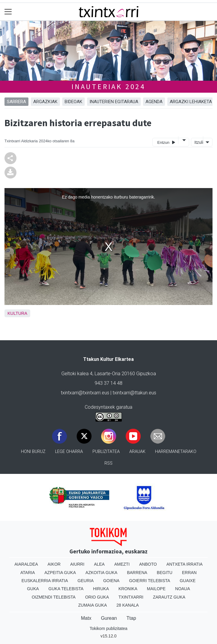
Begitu (165, 573)
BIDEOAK (73, 102)
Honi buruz (33, 452)
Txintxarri (131, 597)
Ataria (28, 573)
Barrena (137, 573)
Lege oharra (69, 452)
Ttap (131, 618)
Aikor (54, 564)
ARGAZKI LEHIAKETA (191, 102)
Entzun (166, 142)
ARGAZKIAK (45, 102)
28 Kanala (128, 605)
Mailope (156, 589)
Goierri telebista (150, 581)
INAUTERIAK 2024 (109, 87)
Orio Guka (97, 597)
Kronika (128, 589)
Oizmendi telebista (54, 597)
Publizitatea (106, 452)
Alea (99, 564)
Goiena (111, 581)
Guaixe (188, 581)
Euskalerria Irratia (45, 581)
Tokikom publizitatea (108, 628)
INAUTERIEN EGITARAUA (114, 102)
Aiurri (77, 564)
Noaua (183, 589)
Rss (109, 463)
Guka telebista (66, 589)
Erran (189, 573)
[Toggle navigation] (8, 12)
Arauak (137, 452)
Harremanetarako (176, 452)
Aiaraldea (26, 564)
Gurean (109, 618)
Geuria (86, 581)
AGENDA (154, 102)
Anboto (148, 564)
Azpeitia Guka (60, 573)
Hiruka (101, 589)
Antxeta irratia (185, 564)
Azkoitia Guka (102, 573)
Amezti (122, 564)
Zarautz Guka (169, 597)
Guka (33, 589)
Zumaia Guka (92, 605)
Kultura (17, 313)
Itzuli (198, 142)
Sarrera (16, 102)
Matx (86, 618)
